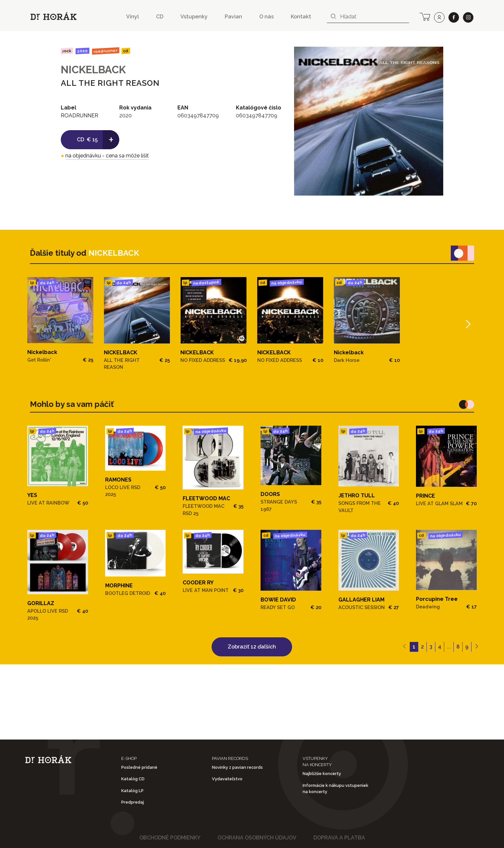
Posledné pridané (139, 767)
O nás (266, 17)
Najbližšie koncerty (322, 774)
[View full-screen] (436, 54)
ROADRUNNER (105, 51)
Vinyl (133, 17)
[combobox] (368, 17)
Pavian (233, 17)
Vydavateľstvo (227, 779)
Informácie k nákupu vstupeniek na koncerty (335, 789)
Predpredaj (133, 802)
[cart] (425, 16)
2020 (82, 51)
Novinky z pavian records (237, 767)
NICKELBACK (93, 70)
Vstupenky (194, 17)
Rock (67, 51)
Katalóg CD (133, 779)
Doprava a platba (339, 838)
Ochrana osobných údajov (257, 838)
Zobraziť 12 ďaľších (252, 647)
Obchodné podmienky (170, 838)
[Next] (467, 324)
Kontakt (301, 17)
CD (160, 17)
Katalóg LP (132, 791)
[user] (439, 17)
